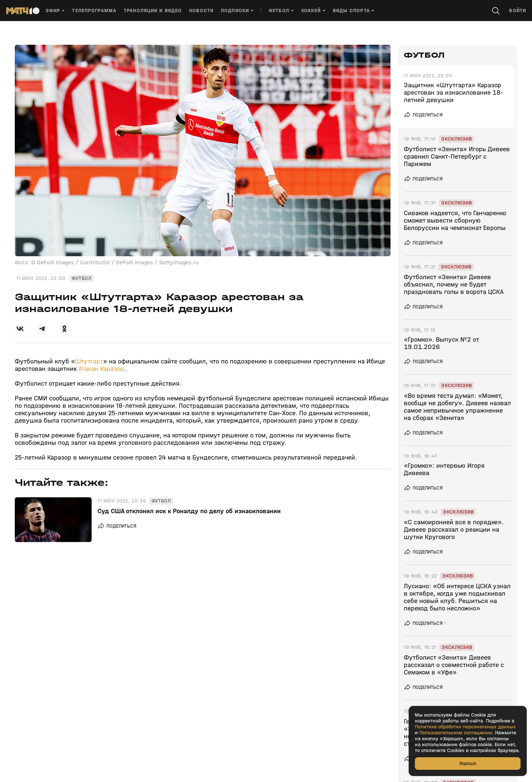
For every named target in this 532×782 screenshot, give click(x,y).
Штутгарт (89, 361)
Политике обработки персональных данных (465, 727)
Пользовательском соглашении (456, 733)
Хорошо (468, 763)
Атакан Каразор (101, 369)
